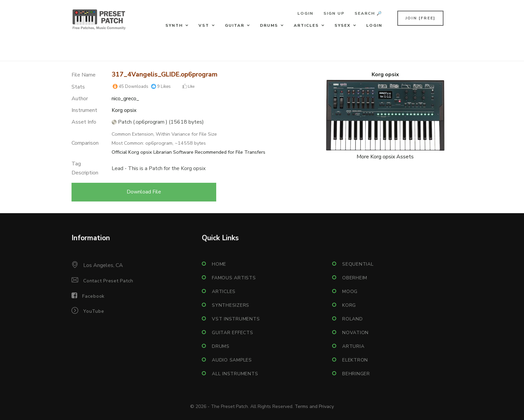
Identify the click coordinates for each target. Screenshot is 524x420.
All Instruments (235, 374)
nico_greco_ (125, 99)
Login (305, 13)
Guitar (235, 25)
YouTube (94, 311)
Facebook (93, 296)
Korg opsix (124, 110)
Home (219, 264)
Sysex (343, 25)
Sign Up (334, 13)
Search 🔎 (368, 13)
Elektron (355, 360)
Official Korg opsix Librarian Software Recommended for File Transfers (188, 152)
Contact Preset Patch (108, 281)
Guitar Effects (233, 333)
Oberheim (355, 278)
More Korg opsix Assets (385, 157)
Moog (350, 292)
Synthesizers (231, 305)
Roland (353, 319)
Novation (355, 333)
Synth (174, 25)
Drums (269, 25)
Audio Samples (232, 360)
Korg (349, 305)
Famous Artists (234, 278)
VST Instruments (236, 319)
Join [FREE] (420, 18)
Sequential (358, 264)
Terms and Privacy (314, 406)
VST (204, 25)
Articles (306, 25)
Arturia (353, 346)
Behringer (356, 374)
